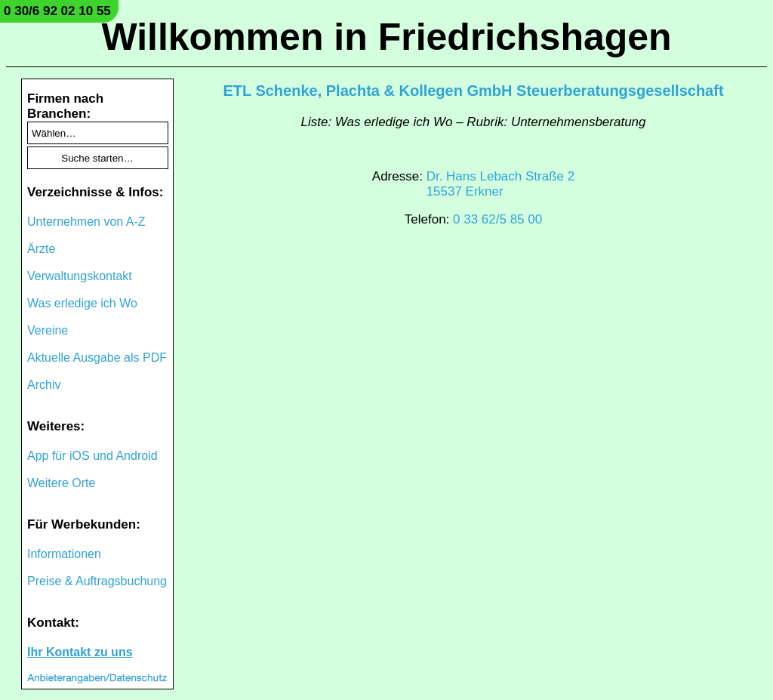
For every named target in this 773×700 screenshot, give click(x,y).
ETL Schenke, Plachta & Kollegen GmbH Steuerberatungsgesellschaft (473, 91)
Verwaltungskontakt (80, 276)
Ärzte (41, 249)
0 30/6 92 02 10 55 (57, 11)
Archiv (44, 385)
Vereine (48, 330)
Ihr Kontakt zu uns (80, 652)
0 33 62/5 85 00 (497, 219)
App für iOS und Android (92, 456)
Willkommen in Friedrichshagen (386, 37)
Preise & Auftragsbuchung (97, 581)
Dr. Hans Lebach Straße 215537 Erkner (501, 184)
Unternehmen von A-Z (86, 222)
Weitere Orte (61, 483)
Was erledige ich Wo (82, 303)
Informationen (64, 554)
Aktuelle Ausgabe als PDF (97, 358)
